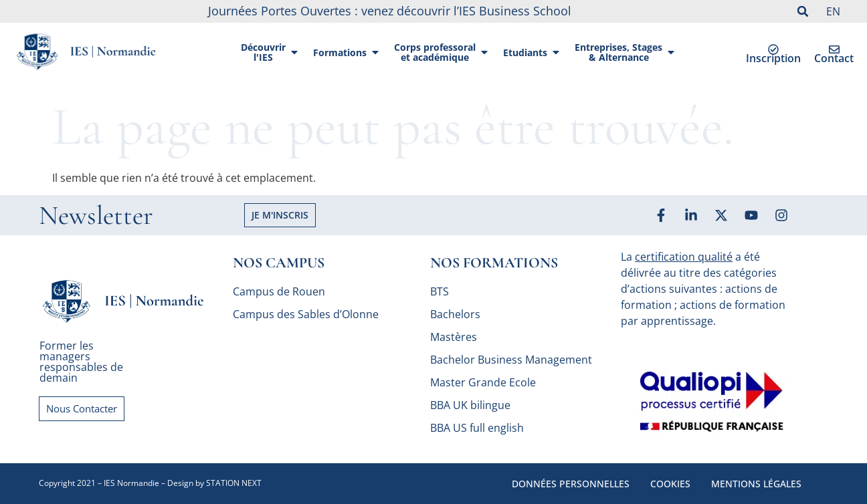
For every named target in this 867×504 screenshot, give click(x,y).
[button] (803, 11)
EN (833, 11)
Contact (834, 58)
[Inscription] (773, 49)
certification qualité (684, 257)
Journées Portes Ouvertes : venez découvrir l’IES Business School (390, 11)
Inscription (773, 58)
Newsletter (96, 215)
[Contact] (834, 49)
